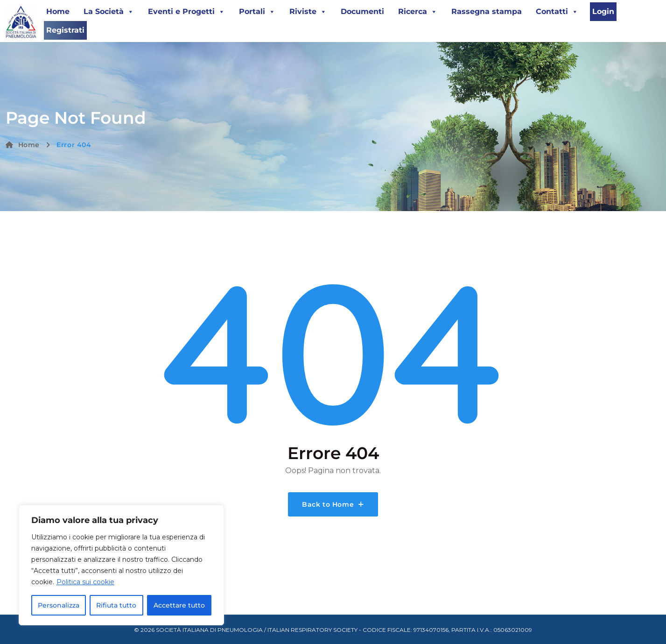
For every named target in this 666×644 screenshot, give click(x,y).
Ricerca (418, 12)
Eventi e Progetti (186, 12)
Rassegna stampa (487, 11)
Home (58, 11)
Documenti (362, 11)
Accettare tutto (179, 605)
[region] (121, 565)
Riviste (308, 12)
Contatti (557, 12)
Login (603, 11)
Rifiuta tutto (116, 605)
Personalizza (59, 605)
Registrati (65, 30)
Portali (257, 12)
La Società (109, 12)
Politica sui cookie (85, 582)
